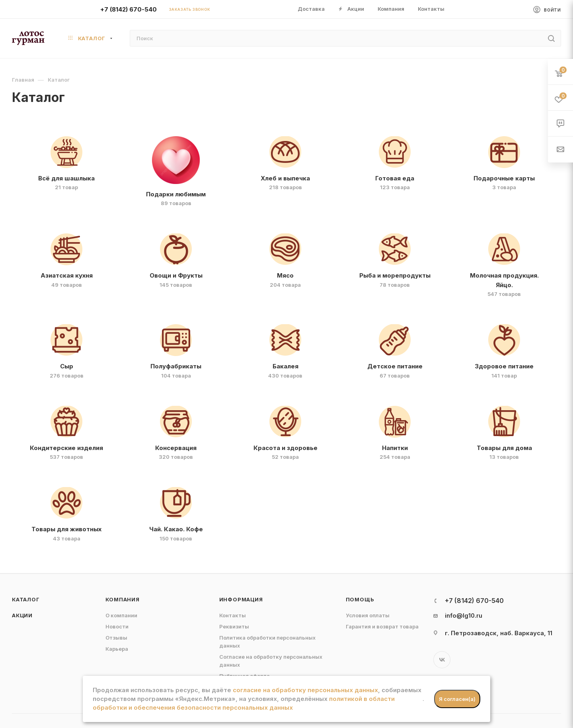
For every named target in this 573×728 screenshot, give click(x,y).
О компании (121, 615)
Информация (241, 599)
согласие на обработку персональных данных (305, 690)
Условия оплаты (368, 615)
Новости (117, 626)
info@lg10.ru (464, 615)
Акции (22, 615)
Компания (122, 599)
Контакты (233, 615)
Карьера (117, 649)
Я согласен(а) (457, 699)
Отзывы (116, 638)
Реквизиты (234, 626)
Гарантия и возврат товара (382, 626)
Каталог (26, 599)
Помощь (360, 599)
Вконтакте (442, 660)
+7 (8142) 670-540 (129, 9)
